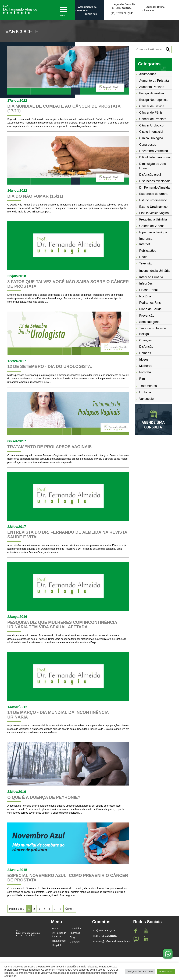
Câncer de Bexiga (152, 106)
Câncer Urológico (151, 125)
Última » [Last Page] (70, 909)
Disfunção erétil (150, 175)
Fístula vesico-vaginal (154, 213)
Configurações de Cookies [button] (140, 971)
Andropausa (148, 74)
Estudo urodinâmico (153, 200)
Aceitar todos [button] (166, 971)
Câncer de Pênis (151, 113)
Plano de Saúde (151, 309)
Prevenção (147, 316)
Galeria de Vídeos (152, 226)
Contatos (75, 942)
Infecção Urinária (151, 277)
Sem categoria (149, 322)
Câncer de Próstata (153, 119)
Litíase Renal (148, 290)
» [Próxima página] (61, 909)
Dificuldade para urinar (155, 157)
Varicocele (147, 399)
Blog (72, 937)
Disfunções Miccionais (155, 181)
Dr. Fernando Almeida (155, 188)
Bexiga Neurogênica (153, 100)
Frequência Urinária (153, 219)
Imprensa (75, 933)
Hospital (56, 945)
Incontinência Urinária (155, 271)
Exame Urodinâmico (153, 207)
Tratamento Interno (153, 328)
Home (55, 929)
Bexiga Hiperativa (152, 93)
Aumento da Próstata (154, 81)
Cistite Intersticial (151, 132)
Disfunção (146, 347)
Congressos (148, 145)
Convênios (76, 929)
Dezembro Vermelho (154, 151)
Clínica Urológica (151, 138)
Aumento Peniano (152, 87)
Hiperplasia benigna (153, 232)
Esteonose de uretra (153, 194)
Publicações (148, 251)
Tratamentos (148, 386)
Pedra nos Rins (150, 303)
